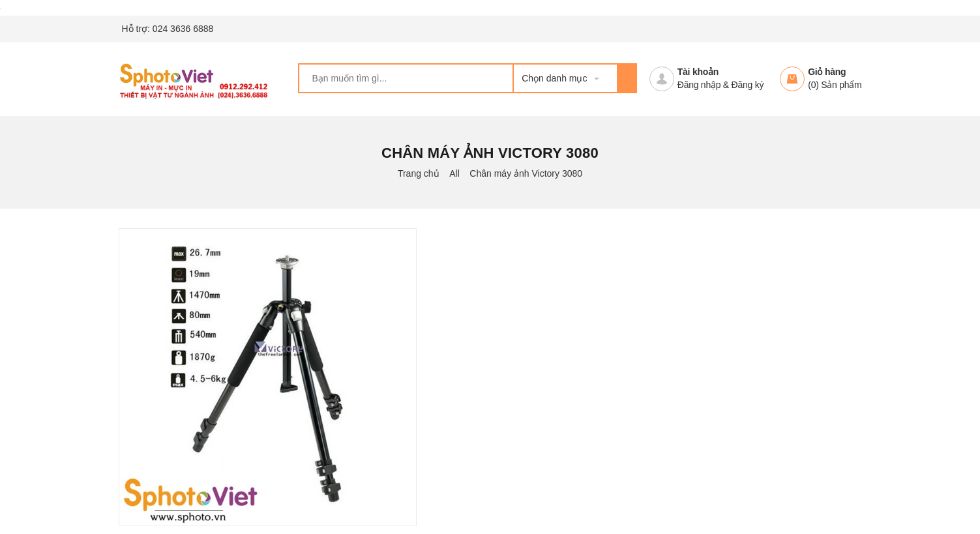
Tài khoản (698, 72)
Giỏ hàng (827, 72)
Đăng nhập (699, 85)
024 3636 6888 (183, 29)
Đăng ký (748, 85)
